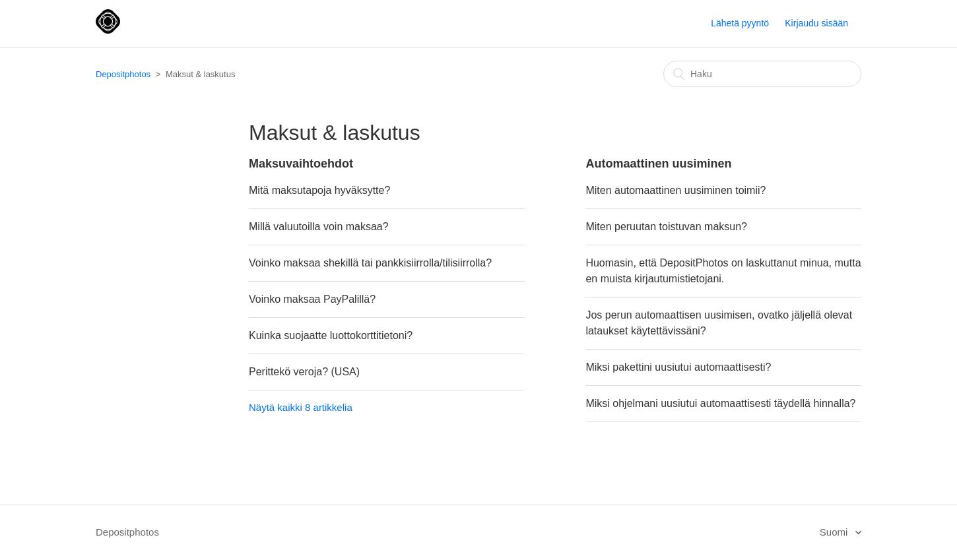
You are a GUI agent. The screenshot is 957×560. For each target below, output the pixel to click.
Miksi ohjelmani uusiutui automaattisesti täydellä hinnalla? (720, 403)
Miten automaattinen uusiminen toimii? (676, 190)
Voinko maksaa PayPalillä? (312, 299)
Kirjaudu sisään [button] (816, 23)
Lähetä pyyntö (740, 23)
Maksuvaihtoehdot (301, 164)
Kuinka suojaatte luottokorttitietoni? (331, 335)
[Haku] (762, 74)
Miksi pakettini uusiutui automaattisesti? (678, 367)
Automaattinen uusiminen (658, 164)
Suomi (835, 532)
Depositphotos (123, 74)
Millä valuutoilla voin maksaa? (319, 227)
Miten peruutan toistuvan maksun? (666, 227)
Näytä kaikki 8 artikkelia (301, 407)
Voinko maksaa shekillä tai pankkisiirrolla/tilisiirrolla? (370, 263)
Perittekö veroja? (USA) (304, 372)
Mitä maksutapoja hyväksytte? (319, 190)
